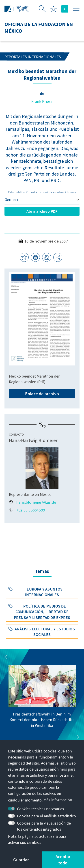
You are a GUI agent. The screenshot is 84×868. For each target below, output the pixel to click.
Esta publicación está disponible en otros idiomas (42, 192)
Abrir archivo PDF (42, 211)
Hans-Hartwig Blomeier (33, 440)
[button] (6, 657)
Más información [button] (58, 800)
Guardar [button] (21, 860)
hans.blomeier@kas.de (32, 502)
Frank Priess (42, 101)
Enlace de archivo (42, 394)
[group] (42, 697)
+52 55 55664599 (27, 510)
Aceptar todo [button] (63, 860)
